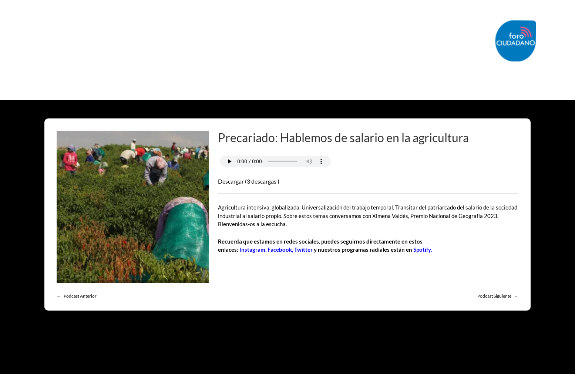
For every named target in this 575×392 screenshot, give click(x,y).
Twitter (303, 249)
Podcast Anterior (80, 296)
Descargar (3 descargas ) (249, 181)
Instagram (252, 249)
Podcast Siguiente (494, 296)
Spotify (422, 249)
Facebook (280, 249)
